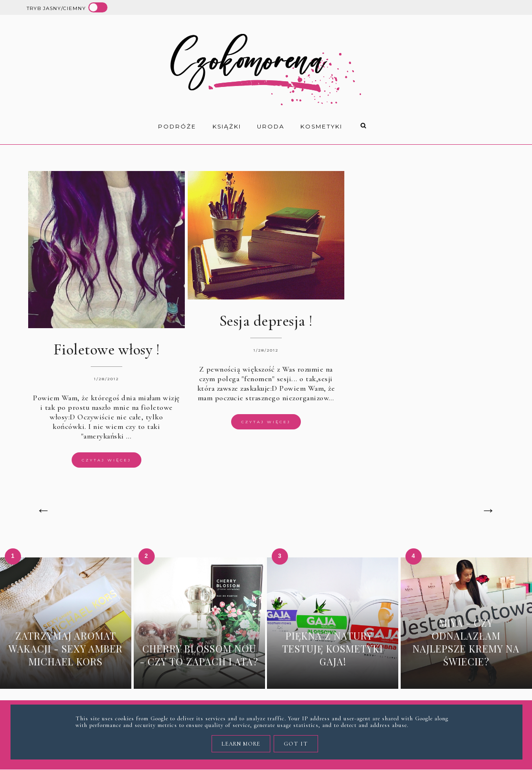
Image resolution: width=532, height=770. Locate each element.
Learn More (241, 744)
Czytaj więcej (106, 460)
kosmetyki (321, 126)
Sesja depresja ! (266, 321)
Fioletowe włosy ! (107, 349)
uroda (271, 126)
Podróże (177, 126)
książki (227, 126)
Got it (296, 744)
